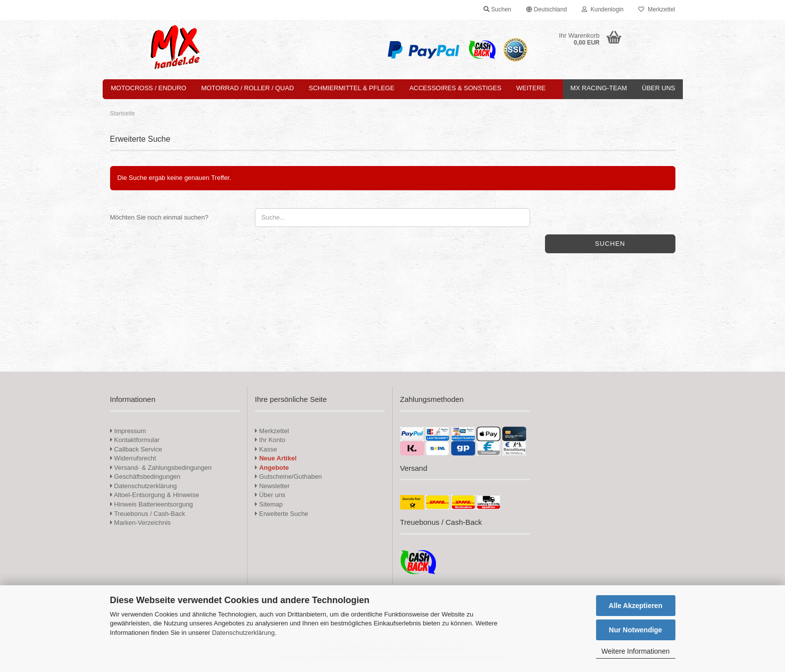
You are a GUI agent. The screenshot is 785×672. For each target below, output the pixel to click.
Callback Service (136, 449)
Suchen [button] (497, 9)
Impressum (130, 431)
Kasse (266, 449)
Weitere (531, 88)
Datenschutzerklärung (243, 633)
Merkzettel (657, 9)
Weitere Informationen (635, 651)
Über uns (658, 88)
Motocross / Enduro (149, 88)
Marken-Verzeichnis (141, 523)
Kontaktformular (135, 440)
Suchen (610, 244)
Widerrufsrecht (133, 458)
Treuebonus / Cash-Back (148, 514)
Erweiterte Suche (282, 514)
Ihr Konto (270, 440)
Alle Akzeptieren (635, 606)
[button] (546, 10)
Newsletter (272, 486)
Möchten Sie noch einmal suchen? (159, 217)
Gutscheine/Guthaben (288, 476)
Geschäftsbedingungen (145, 476)
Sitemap (269, 504)
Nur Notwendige (635, 630)
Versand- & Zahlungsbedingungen (161, 468)
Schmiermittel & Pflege (352, 88)
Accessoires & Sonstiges (455, 88)
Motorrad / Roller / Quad (248, 88)
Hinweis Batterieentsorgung (152, 504)
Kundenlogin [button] (603, 9)
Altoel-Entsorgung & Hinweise (155, 495)
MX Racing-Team (599, 88)
